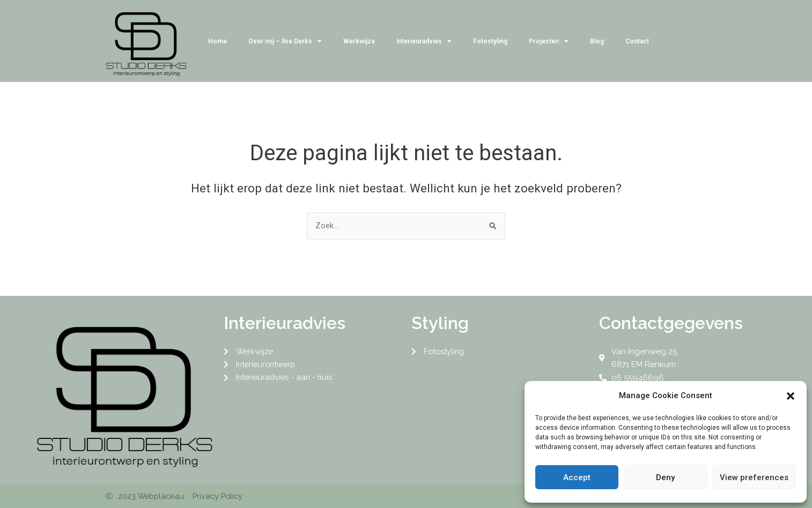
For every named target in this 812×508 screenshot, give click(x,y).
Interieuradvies (424, 41)
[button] (791, 396)
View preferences (754, 477)
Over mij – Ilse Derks (285, 41)
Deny (665, 477)
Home (217, 41)
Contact (637, 41)
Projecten (549, 41)
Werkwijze (359, 41)
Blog (597, 41)
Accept (577, 477)
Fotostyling (490, 41)
